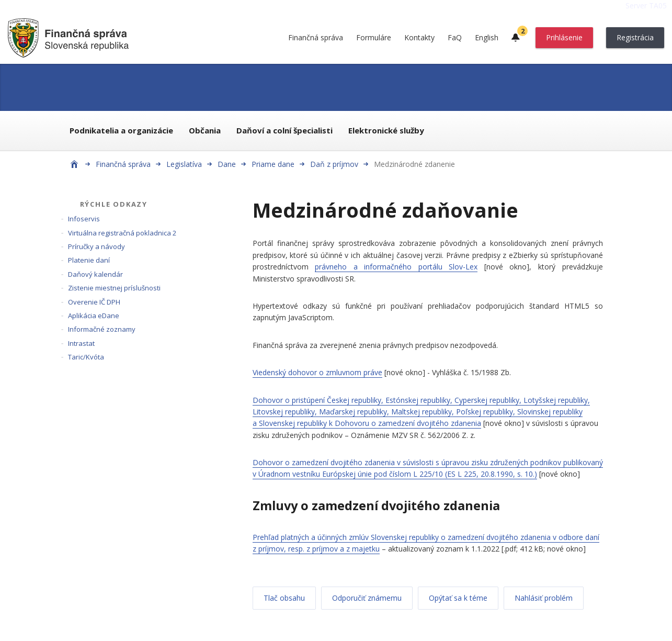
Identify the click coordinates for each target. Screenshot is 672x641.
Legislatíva (184, 164)
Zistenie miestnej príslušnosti (114, 288)
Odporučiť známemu (367, 598)
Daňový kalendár (95, 274)
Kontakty (419, 37)
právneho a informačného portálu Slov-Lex (396, 267)
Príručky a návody (96, 246)
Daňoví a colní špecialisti (284, 130)
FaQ (455, 37)
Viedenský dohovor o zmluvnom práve (317, 372)
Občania (205, 130)
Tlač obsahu (284, 598)
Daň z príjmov (334, 164)
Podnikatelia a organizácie (121, 130)
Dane (227, 164)
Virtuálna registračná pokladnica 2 (122, 233)
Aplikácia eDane (94, 316)
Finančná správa (316, 37)
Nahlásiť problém (544, 598)
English (487, 37)
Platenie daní (89, 260)
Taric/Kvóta (86, 357)
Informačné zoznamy (102, 329)
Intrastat (81, 343)
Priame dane (273, 164)
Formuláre (374, 37)
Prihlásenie (564, 37)
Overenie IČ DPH (94, 302)
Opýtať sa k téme (458, 598)
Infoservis (84, 219)
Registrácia (635, 37)
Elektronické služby (386, 130)
